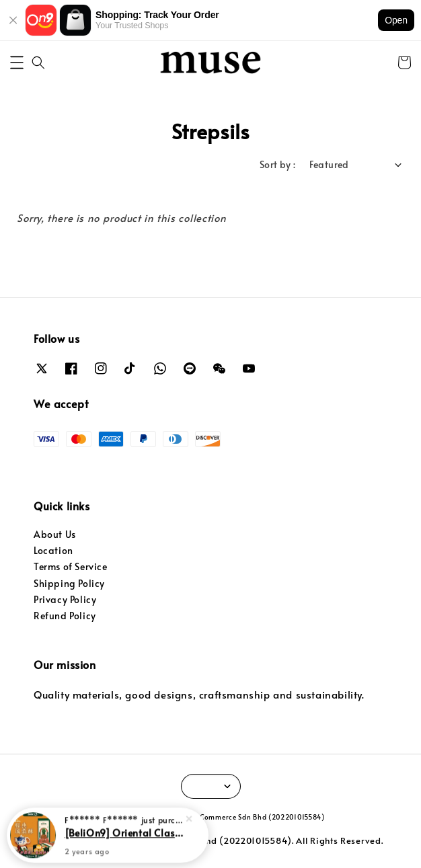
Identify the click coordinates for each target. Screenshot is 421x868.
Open (396, 20)
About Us (55, 534)
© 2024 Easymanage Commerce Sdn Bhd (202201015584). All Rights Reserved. (211, 840)
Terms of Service (71, 566)
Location (53, 550)
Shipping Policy (69, 583)
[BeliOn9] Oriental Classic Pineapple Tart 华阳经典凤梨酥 (124, 831)
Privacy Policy (65, 599)
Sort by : (278, 164)
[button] (17, 63)
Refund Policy (65, 616)
